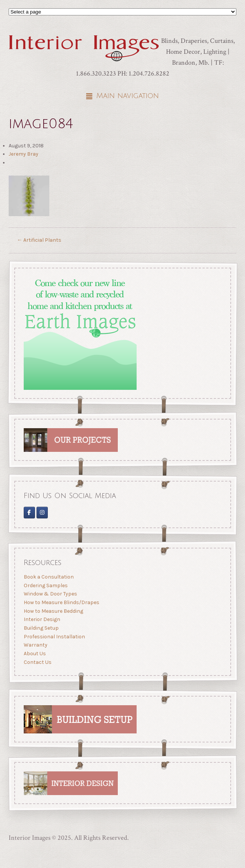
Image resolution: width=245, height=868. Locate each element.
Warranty (35, 645)
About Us (34, 654)
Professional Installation (54, 637)
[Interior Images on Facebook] (29, 512)
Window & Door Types (50, 594)
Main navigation (128, 96)
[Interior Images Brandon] (42, 512)
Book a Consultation (48, 577)
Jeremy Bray (24, 154)
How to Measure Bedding (53, 611)
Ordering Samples (45, 585)
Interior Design (42, 619)
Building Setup (41, 628)
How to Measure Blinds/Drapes (61, 602)
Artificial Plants (39, 240)
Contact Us (37, 662)
